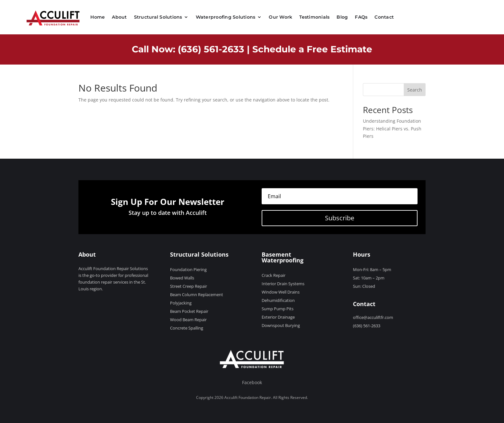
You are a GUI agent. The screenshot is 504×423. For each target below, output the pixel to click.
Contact (384, 17)
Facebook (252, 382)
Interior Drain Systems (283, 284)
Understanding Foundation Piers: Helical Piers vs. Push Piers (392, 129)
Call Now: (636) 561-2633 (188, 49)
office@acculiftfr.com (373, 317)
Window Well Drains (281, 292)
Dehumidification (278, 300)
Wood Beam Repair (188, 320)
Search (415, 90)
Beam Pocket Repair (189, 311)
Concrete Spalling (187, 328)
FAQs (361, 17)
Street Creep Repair (189, 286)
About (119, 17)
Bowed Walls (182, 278)
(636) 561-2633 (367, 326)
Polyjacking (181, 303)
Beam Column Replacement (197, 295)
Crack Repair (274, 275)
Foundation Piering (188, 269)
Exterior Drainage (278, 317)
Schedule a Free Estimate (312, 49)
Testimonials (314, 17)
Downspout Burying (281, 325)
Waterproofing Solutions (226, 17)
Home (98, 17)
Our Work (280, 17)
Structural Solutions (158, 17)
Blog (342, 17)
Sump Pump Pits (278, 309)
